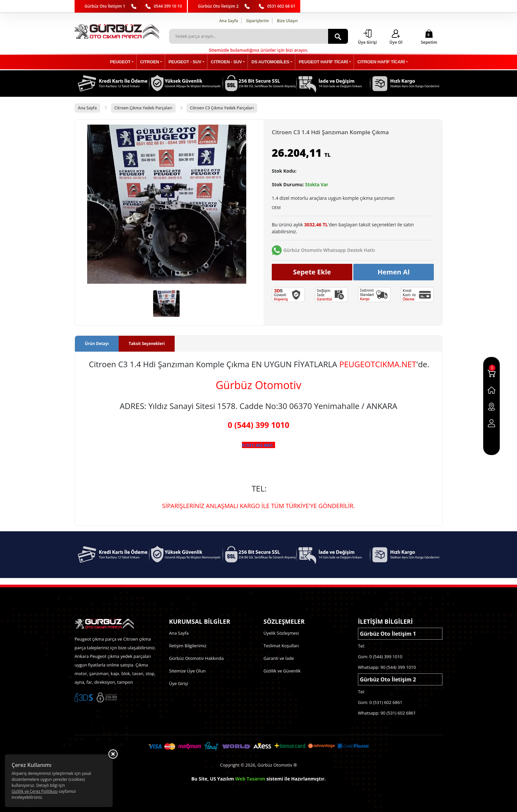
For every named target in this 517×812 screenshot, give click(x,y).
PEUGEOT (126, 62)
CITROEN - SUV (227, 62)
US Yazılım (222, 779)
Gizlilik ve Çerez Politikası (35, 791)
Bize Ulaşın (287, 21)
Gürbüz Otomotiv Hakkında (196, 658)
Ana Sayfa (229, 21)
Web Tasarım (250, 779)
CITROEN (154, 62)
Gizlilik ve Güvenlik (282, 671)
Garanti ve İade (279, 658)
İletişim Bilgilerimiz (188, 646)
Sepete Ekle (312, 272)
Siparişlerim (257, 21)
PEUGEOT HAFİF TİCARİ (320, 62)
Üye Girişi (178, 683)
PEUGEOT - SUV (187, 62)
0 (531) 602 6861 (257, 446)
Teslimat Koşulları (281, 646)
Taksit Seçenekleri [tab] (147, 344)
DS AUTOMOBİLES (269, 62)
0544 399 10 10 (168, 6)
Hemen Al (394, 272)
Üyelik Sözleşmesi (281, 633)
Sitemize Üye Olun (187, 671)
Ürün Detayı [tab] (97, 344)
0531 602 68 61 (281, 6)
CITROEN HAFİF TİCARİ (376, 62)
